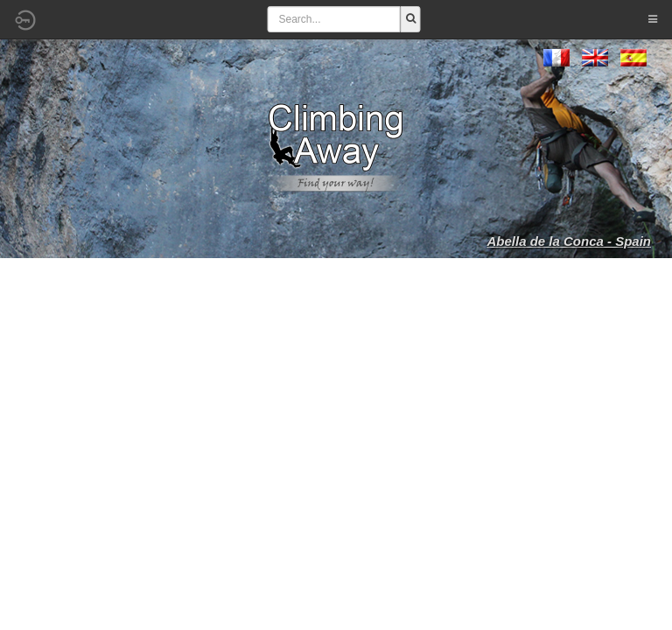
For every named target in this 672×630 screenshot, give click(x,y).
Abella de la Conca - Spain (569, 241)
